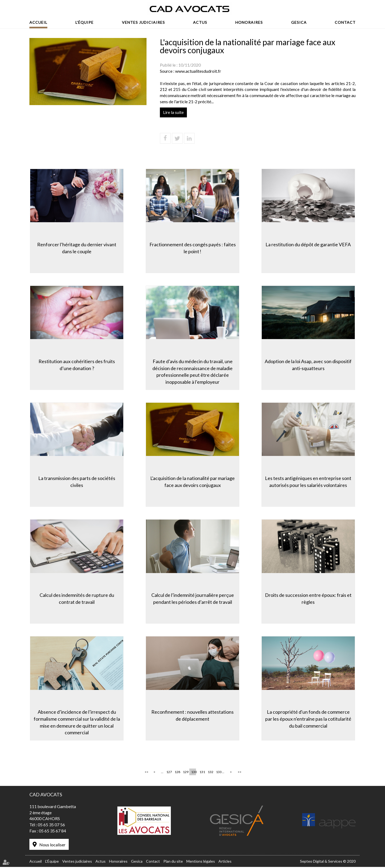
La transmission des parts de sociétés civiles (76, 482)
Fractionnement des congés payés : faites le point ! (193, 247)
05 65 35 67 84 (52, 832)
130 (194, 773)
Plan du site (173, 862)
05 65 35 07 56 (51, 826)
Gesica (299, 22)
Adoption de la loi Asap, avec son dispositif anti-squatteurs (309, 364)
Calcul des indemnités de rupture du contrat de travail (76, 599)
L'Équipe (84, 22)
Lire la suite (173, 112)
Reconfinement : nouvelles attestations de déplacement (192, 716)
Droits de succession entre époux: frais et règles (309, 599)
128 (177, 773)
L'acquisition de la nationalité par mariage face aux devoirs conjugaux (192, 482)
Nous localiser (52, 846)
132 (210, 773)
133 (218, 773)
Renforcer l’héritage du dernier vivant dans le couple (76, 247)
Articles (225, 862)
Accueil (38, 22)
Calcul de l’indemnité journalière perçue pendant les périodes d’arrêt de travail (193, 599)
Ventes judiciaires (143, 22)
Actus (200, 22)
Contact (345, 22)
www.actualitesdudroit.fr (198, 71)
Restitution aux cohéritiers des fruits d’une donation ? (76, 364)
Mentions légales (201, 862)
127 (169, 773)
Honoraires (249, 22)
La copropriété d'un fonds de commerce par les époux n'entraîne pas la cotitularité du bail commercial (309, 719)
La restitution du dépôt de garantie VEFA (309, 244)
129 (185, 773)
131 (202, 773)
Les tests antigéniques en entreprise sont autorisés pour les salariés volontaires (309, 482)
